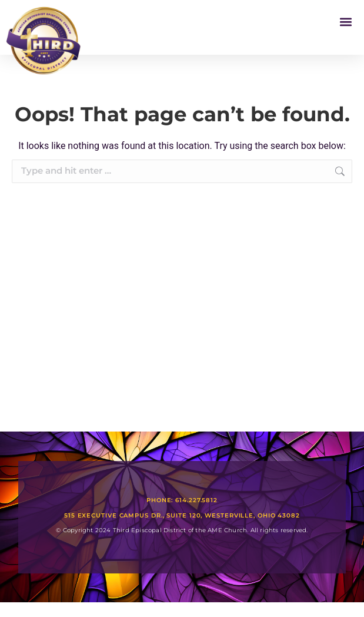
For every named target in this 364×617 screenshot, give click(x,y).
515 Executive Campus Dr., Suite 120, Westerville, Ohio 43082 (182, 515)
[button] (345, 21)
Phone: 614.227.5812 (182, 500)
